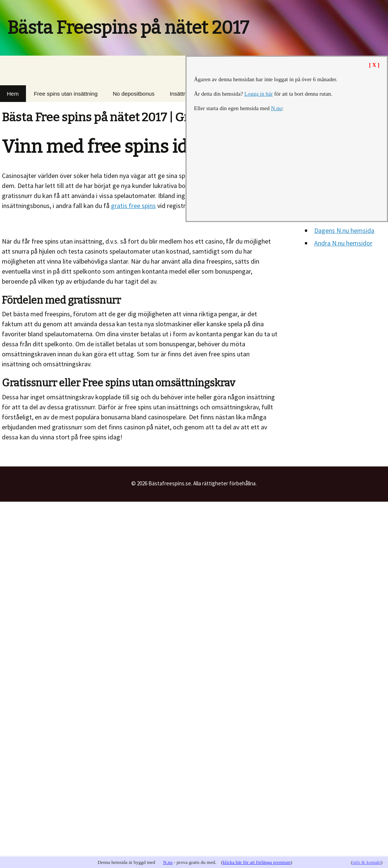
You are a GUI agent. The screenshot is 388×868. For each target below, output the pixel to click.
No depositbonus (134, 94)
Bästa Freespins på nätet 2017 (128, 28)
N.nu (168, 862)
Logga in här (259, 94)
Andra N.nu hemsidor (343, 243)
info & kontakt (367, 862)
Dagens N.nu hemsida (344, 230)
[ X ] (374, 65)
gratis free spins (133, 206)
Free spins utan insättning (66, 94)
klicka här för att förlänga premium (257, 862)
